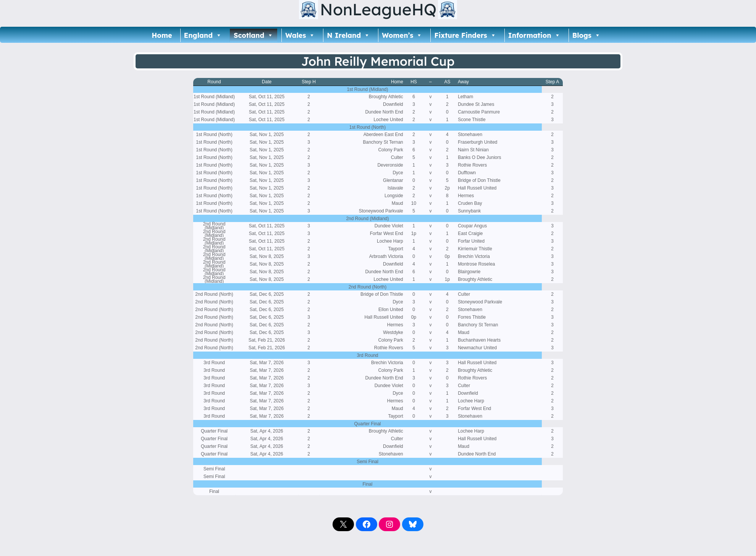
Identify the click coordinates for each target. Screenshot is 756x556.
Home (162, 35)
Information (534, 35)
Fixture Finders (465, 35)
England (203, 35)
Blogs (586, 35)
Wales (300, 35)
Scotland (254, 35)
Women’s (402, 35)
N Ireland (348, 35)
